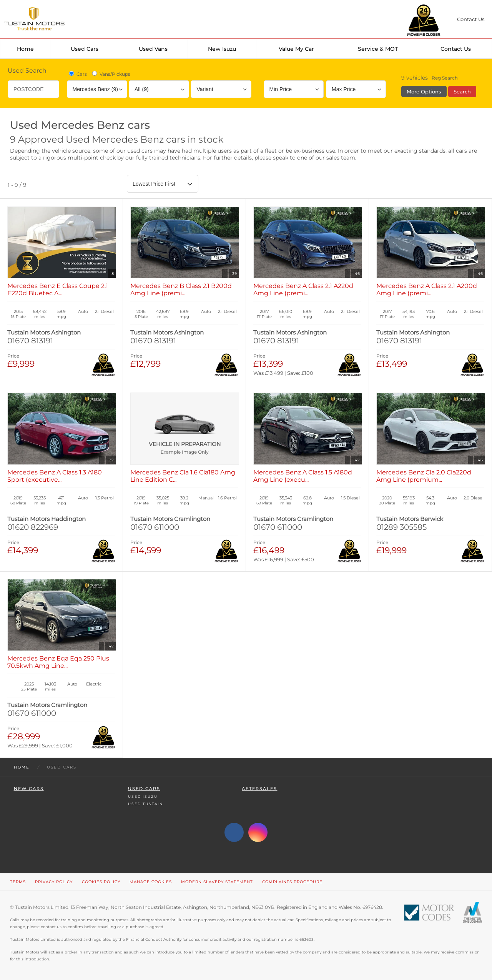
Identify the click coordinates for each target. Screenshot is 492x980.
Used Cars (85, 49)
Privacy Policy (54, 882)
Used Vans (153, 49)
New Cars (29, 789)
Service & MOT (378, 49)
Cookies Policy (101, 882)
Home (25, 49)
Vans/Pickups (111, 74)
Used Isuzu (143, 796)
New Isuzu (222, 49)
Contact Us (456, 49)
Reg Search (445, 78)
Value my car (296, 49)
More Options (424, 92)
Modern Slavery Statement (217, 882)
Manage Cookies (151, 882)
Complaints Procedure (292, 882)
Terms (18, 882)
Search (462, 92)
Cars (77, 74)
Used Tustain (145, 804)
